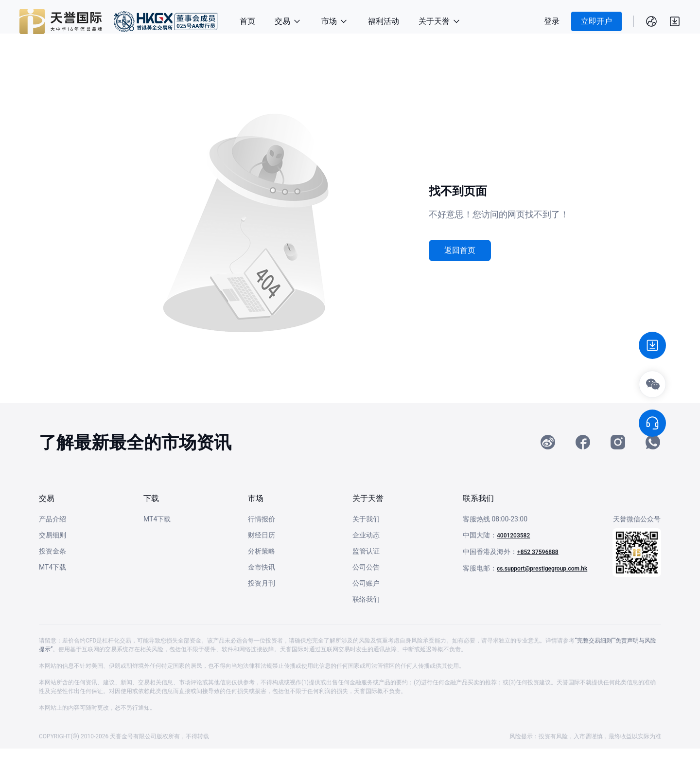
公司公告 (366, 587)
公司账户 (366, 603)
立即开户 (596, 21)
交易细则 (52, 554)
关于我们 (366, 538)
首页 (247, 21)
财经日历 (262, 554)
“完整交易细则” (594, 660)
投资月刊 (262, 603)
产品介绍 (52, 538)
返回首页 (460, 250)
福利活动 (384, 21)
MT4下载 (52, 587)
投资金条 (52, 571)
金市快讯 (262, 587)
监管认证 (366, 571)
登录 (552, 21)
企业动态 (366, 554)
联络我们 (366, 619)
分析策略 (262, 571)
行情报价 (262, 538)
